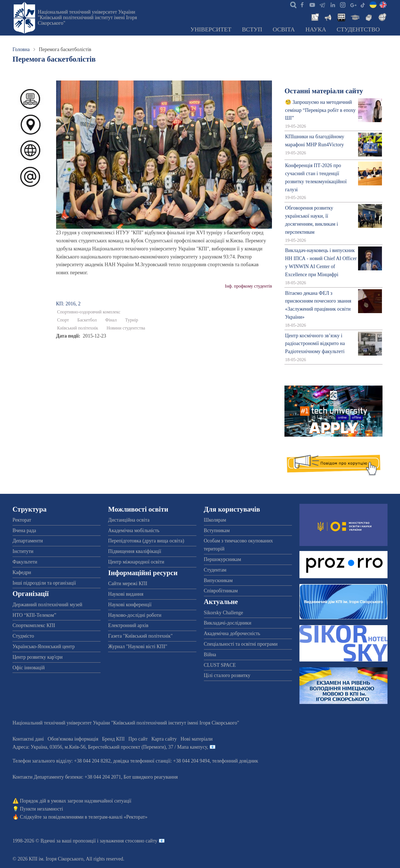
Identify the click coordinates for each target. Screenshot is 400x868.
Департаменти (28, 541)
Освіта (284, 29)
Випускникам (218, 580)
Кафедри (22, 572)
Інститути (23, 551)
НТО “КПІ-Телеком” (34, 615)
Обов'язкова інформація (73, 739)
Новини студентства (126, 328)
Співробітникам (221, 591)
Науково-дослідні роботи (135, 615)
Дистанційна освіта (129, 520)
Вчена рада (24, 530)
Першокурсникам (222, 559)
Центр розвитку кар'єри (37, 657)
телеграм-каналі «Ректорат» (118, 817)
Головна (21, 49)
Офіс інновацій (29, 668)
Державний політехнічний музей (47, 605)
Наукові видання (126, 594)
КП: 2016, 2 (68, 304)
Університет (211, 29)
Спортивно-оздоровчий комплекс (89, 312)
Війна (210, 655)
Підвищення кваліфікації (135, 551)
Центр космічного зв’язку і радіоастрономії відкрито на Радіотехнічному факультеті (315, 344)
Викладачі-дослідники (228, 623)
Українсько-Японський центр (44, 646)
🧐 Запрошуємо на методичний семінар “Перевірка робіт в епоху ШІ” (320, 110)
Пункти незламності (42, 809)
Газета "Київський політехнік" (140, 636)
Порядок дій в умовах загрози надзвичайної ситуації (76, 801)
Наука (316, 29)
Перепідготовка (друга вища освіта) (146, 541)
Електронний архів (128, 625)
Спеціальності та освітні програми (241, 644)
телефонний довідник (235, 761)
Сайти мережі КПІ (128, 583)
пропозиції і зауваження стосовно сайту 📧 (119, 841)
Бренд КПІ (113, 739)
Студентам (215, 570)
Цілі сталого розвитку (227, 675)
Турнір (132, 320)
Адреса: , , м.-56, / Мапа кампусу (110, 747)
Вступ (252, 29)
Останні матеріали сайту (324, 91)
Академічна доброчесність (232, 633)
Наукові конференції (130, 605)
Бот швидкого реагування (151, 777)
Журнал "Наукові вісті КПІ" (138, 646)
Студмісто (23, 636)
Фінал (111, 320)
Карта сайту (164, 739)
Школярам (215, 520)
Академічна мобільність (134, 530)
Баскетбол (87, 320)
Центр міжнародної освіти (136, 562)
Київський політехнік (78, 328)
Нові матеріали (197, 739)
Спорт (63, 320)
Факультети (25, 562)
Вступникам (217, 530)
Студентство (358, 29)
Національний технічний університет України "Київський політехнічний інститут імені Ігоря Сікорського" (87, 17)
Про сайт (138, 739)
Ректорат (22, 520)
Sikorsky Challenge (224, 613)
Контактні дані (28, 739)
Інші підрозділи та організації (44, 583)
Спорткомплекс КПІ (34, 625)
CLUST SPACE (220, 665)
